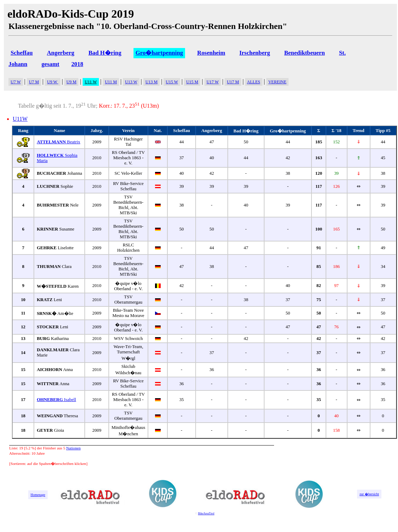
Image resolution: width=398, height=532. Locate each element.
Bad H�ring (105, 53)
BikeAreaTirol (206, 513)
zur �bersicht (369, 494)
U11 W (91, 82)
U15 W (172, 82)
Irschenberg (255, 53)
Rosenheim (211, 53)
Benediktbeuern (305, 53)
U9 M (71, 82)
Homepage (38, 495)
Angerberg (61, 53)
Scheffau (22, 53)
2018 (77, 64)
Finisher (50, 448)
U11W (20, 119)
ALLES (253, 82)
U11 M (111, 82)
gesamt (50, 64)
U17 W (213, 82)
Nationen (73, 448)
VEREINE (277, 82)
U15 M (192, 82)
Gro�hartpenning (159, 53)
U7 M (34, 82)
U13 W (131, 82)
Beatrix (58, 142)
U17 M (233, 82)
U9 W (53, 82)
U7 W (16, 82)
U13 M (152, 82)
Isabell (56, 400)
